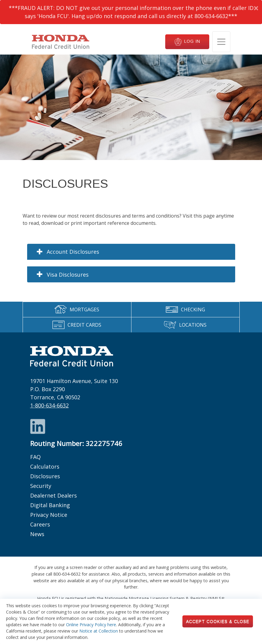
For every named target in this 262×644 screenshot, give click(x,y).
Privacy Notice (49, 515)
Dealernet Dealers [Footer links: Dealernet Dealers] (54, 495)
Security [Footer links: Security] (41, 486)
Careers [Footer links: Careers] (40, 524)
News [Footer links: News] (37, 534)
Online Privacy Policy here (91, 625)
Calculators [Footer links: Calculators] (45, 467)
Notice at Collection (99, 631)
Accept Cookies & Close (218, 621)
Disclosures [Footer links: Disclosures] (45, 476)
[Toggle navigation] (221, 42)
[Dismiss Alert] (256, 8)
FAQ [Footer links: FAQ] (35, 457)
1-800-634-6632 (49, 405)
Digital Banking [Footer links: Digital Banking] (50, 505)
